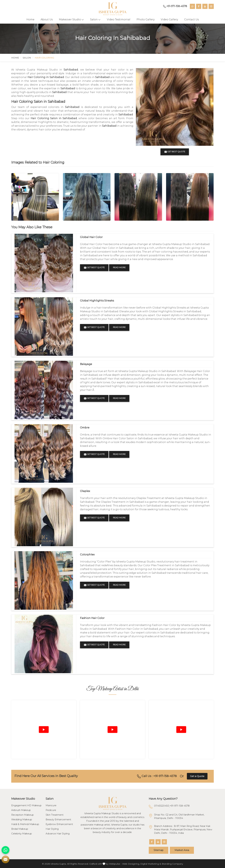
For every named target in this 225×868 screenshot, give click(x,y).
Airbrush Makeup (21, 810)
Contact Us (191, 19)
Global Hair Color (91, 237)
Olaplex (85, 491)
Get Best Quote (94, 268)
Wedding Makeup (22, 820)
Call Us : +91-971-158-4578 (157, 776)
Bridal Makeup (20, 829)
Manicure (51, 805)
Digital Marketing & (151, 864)
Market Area (182, 850)
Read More (119, 267)
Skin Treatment (55, 815)
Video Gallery (169, 19)
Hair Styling (52, 829)
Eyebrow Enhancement (59, 824)
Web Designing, (131, 864)
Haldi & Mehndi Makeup (25, 824)
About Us (47, 19)
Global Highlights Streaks (97, 301)
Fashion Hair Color (92, 618)
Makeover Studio (71, 20)
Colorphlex (87, 555)
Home (30, 19)
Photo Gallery (146, 19)
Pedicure (51, 810)
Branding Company (172, 864)
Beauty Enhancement (58, 820)
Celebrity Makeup (22, 834)
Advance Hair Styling (58, 834)
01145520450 (162, 806)
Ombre (85, 428)
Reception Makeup (22, 815)
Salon (95, 20)
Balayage (86, 364)
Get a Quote (197, 776)
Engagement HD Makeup (26, 805)
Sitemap (159, 850)
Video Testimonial (119, 19)
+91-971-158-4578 (175, 6)
